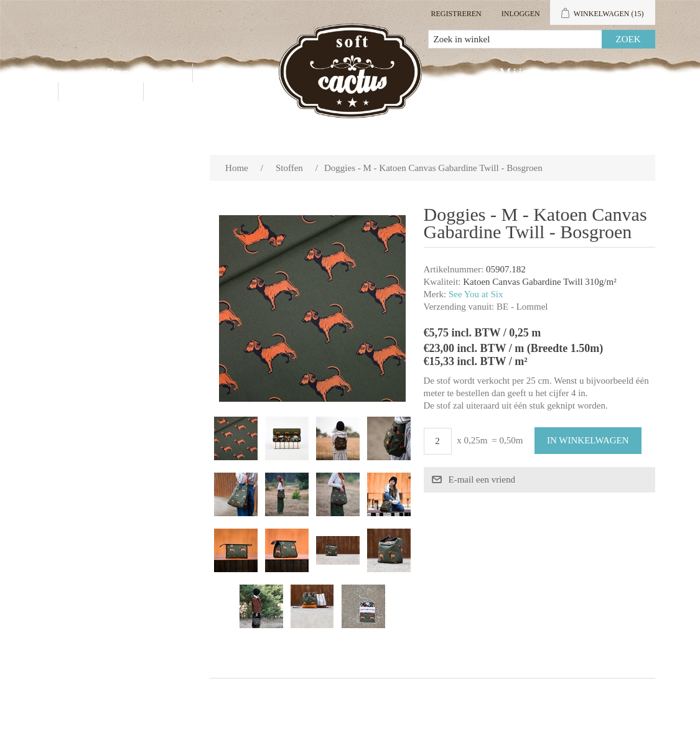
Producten (142, 73)
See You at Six (476, 294)
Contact (101, 91)
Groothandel (251, 73)
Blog (176, 91)
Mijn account (545, 73)
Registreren (456, 14)
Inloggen (521, 14)
